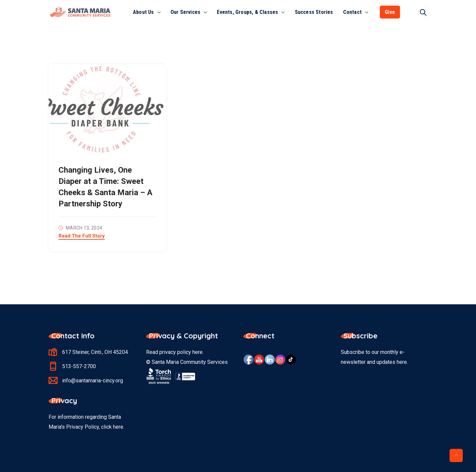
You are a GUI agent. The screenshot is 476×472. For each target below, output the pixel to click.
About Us (143, 12)
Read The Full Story (82, 236)
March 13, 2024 (84, 228)
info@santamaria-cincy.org (93, 381)
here (198, 352)
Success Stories (314, 12)
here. (119, 427)
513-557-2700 (79, 366)
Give (390, 12)
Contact (352, 12)
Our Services (185, 12)
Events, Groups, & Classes (247, 12)
